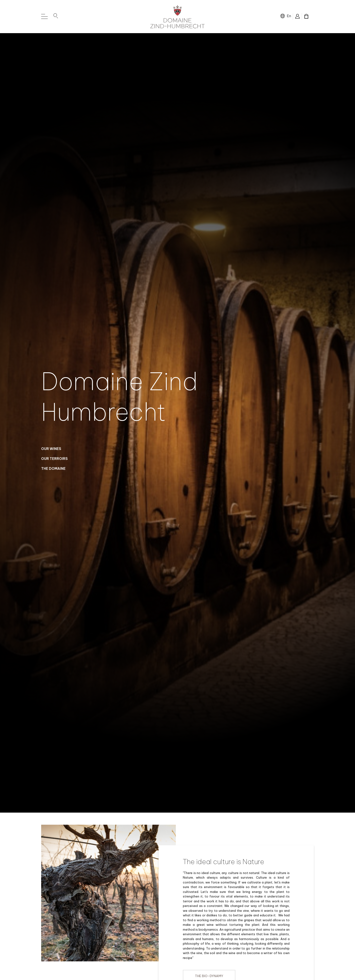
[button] (56, 17)
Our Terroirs (54, 463)
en (289, 16)
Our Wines (51, 453)
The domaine (53, 473)
